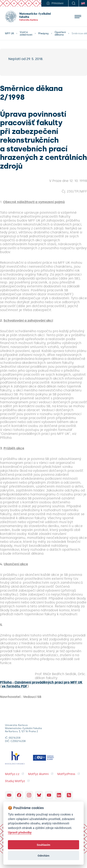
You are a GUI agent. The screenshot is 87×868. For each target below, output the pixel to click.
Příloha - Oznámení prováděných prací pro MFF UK (41, 682)
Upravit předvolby (20, 833)
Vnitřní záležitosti (26, 33)
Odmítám (43, 856)
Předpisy (43, 33)
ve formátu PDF (14, 686)
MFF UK (9, 33)
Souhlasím (43, 845)
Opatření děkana (60, 33)
